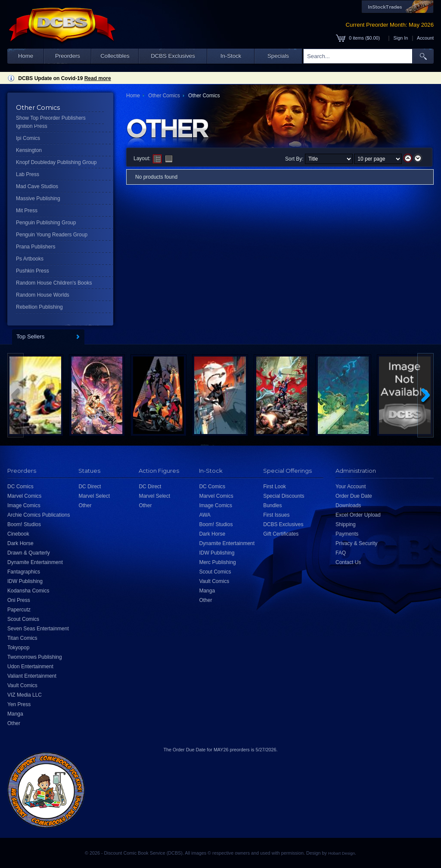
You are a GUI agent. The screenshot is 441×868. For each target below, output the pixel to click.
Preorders (68, 56)
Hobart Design (342, 853)
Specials (278, 56)
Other (14, 723)
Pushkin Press (33, 271)
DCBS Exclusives (173, 56)
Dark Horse (20, 543)
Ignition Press (32, 126)
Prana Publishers (36, 247)
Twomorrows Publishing (35, 657)
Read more (98, 78)
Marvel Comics (24, 496)
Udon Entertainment (30, 666)
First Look (275, 487)
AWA (205, 515)
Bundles (272, 505)
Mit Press (27, 211)
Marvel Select (94, 496)
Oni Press (19, 600)
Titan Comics (22, 638)
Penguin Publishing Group (46, 223)
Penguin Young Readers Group (52, 235)
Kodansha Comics (28, 591)
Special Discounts (284, 496)
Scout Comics (23, 619)
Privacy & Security (356, 543)
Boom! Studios (24, 524)
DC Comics (20, 487)
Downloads (348, 505)
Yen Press (19, 704)
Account (425, 38)
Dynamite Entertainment (35, 562)
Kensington (29, 150)
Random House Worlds (43, 295)
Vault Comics (22, 685)
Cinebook (18, 534)
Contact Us (348, 562)
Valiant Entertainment (32, 676)
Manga (15, 714)
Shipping (346, 524)
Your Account (351, 487)
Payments (347, 534)
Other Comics (164, 96)
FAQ (341, 553)
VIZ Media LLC (25, 695)
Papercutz (19, 610)
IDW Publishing (25, 581)
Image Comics (24, 505)
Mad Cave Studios (37, 186)
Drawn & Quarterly (29, 553)
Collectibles (115, 56)
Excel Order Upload (358, 515)
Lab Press (28, 174)
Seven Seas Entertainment (38, 629)
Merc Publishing (217, 562)
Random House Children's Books (54, 283)
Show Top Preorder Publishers (51, 118)
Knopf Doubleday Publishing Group (56, 162)
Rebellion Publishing (39, 307)
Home (26, 56)
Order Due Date (354, 496)
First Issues (276, 515)
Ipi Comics (28, 138)
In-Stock (231, 56)
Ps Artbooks (30, 259)
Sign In (401, 38)
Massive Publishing (38, 198)
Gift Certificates (281, 534)
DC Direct (90, 487)
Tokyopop (18, 648)
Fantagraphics (24, 572)
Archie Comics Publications (39, 515)
